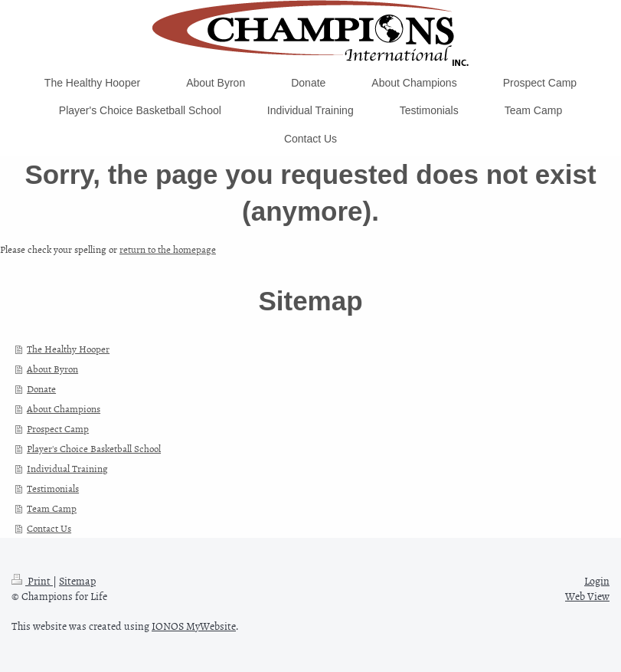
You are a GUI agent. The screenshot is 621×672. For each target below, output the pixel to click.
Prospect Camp (58, 428)
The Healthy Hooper (68, 349)
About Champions (64, 408)
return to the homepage (168, 249)
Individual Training (67, 468)
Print (32, 580)
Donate (41, 388)
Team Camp (52, 508)
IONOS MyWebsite (194, 626)
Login (597, 580)
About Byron (52, 369)
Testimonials (53, 488)
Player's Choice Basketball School (94, 448)
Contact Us (49, 528)
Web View (587, 596)
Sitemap (77, 580)
